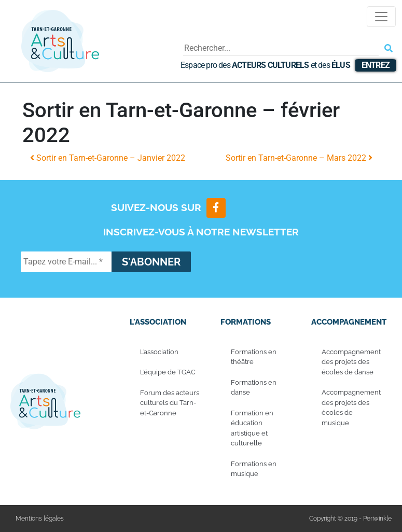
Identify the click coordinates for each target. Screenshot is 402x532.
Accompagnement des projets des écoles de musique (351, 408)
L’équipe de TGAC (168, 373)
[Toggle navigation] (381, 17)
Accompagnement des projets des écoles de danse (351, 362)
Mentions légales (40, 519)
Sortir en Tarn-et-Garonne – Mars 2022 (299, 158)
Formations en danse (254, 388)
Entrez (376, 65)
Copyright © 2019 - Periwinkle (350, 519)
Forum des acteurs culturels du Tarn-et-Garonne (170, 403)
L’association (159, 352)
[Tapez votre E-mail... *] (66, 262)
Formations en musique (254, 469)
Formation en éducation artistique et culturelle (252, 428)
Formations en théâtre (254, 357)
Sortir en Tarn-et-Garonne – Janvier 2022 (108, 158)
